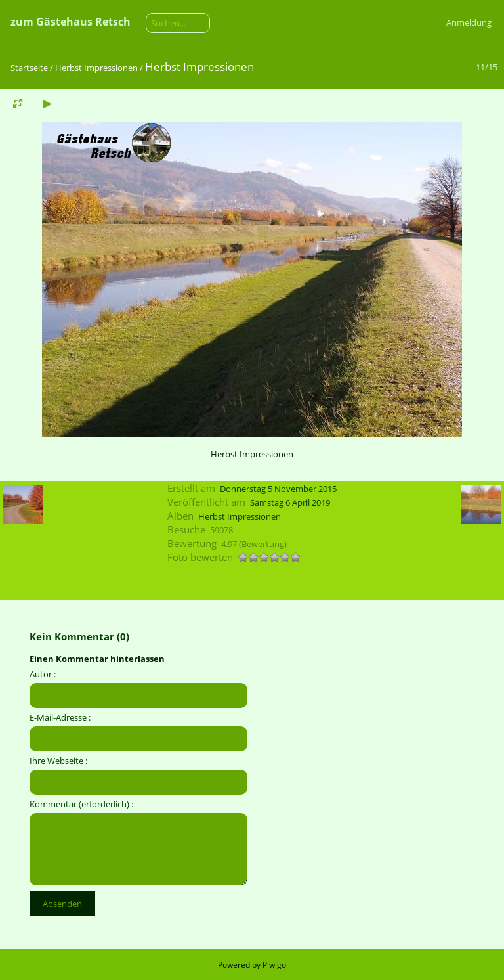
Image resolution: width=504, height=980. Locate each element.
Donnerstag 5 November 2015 (278, 489)
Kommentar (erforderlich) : (81, 804)
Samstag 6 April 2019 (290, 502)
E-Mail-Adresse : (60, 717)
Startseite (29, 68)
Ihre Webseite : (58, 761)
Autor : (43, 674)
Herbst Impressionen (96, 68)
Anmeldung (469, 22)
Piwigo (274, 965)
